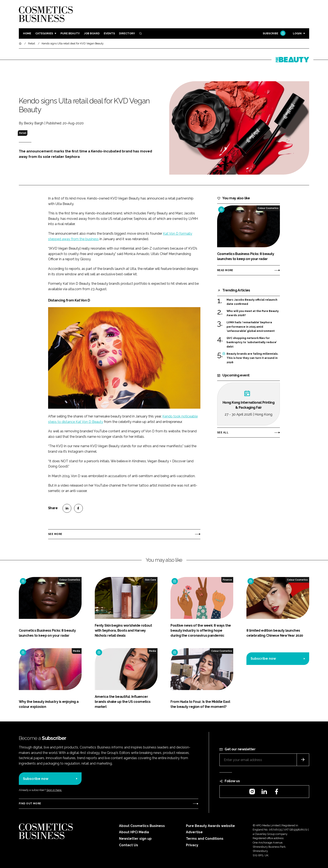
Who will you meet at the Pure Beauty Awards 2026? (253, 313)
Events (109, 33)
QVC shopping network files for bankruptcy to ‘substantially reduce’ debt (252, 342)
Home (27, 33)
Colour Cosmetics (268, 208)
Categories (44, 33)
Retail (23, 133)
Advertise (194, 832)
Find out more (30, 804)
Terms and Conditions (205, 839)
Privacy (192, 845)
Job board (92, 33)
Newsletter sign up (135, 839)
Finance (227, 580)
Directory (127, 33)
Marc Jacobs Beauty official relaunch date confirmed (252, 302)
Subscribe (274, 34)
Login (297, 33)
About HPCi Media (134, 832)
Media (77, 651)
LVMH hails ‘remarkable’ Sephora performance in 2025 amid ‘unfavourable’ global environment (251, 327)
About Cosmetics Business (142, 826)
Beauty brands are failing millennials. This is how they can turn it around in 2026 (252, 358)
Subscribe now (263, 659)
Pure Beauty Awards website (210, 826)
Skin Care (151, 580)
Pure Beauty (70, 33)
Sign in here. (54, 790)
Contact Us (129, 845)
